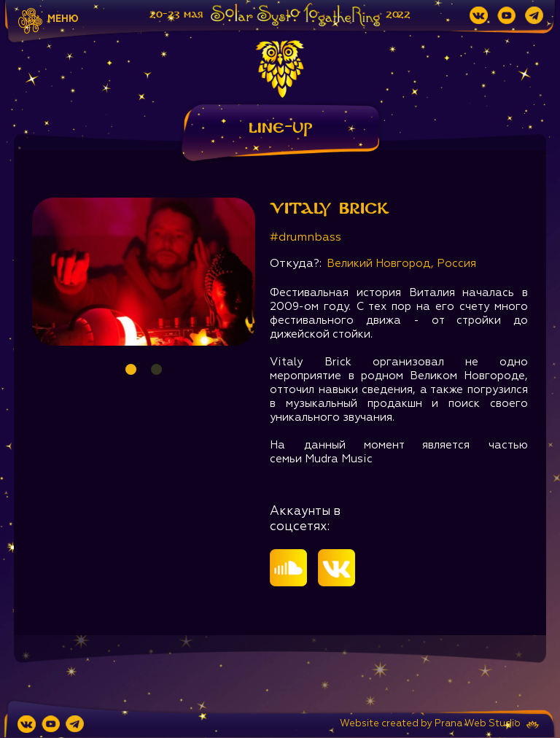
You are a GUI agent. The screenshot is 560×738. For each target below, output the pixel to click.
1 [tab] (131, 369)
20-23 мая (176, 15)
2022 (398, 15)
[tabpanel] (144, 272)
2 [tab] (156, 369)
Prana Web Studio (478, 724)
